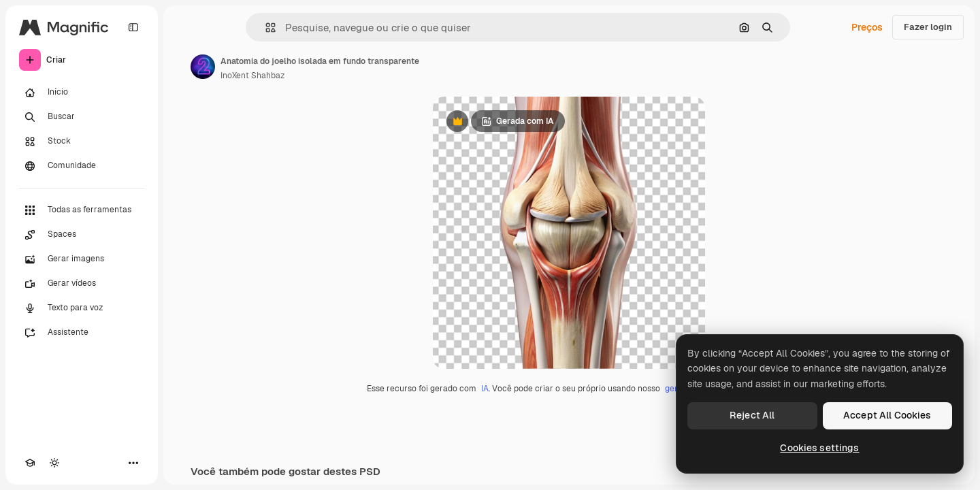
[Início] (82, 93)
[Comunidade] (82, 166)
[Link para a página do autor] (203, 67)
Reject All (752, 415)
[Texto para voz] (82, 308)
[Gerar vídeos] (82, 284)
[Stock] (82, 142)
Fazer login (928, 27)
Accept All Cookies (887, 415)
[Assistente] (82, 333)
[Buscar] (82, 117)
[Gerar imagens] (82, 259)
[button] (265, 28)
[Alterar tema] (54, 463)
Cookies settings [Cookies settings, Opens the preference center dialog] (819, 448)
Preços (867, 27)
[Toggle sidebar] (133, 27)
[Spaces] (82, 235)
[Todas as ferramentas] (82, 210)
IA (485, 389)
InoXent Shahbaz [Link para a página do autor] (252, 76)
